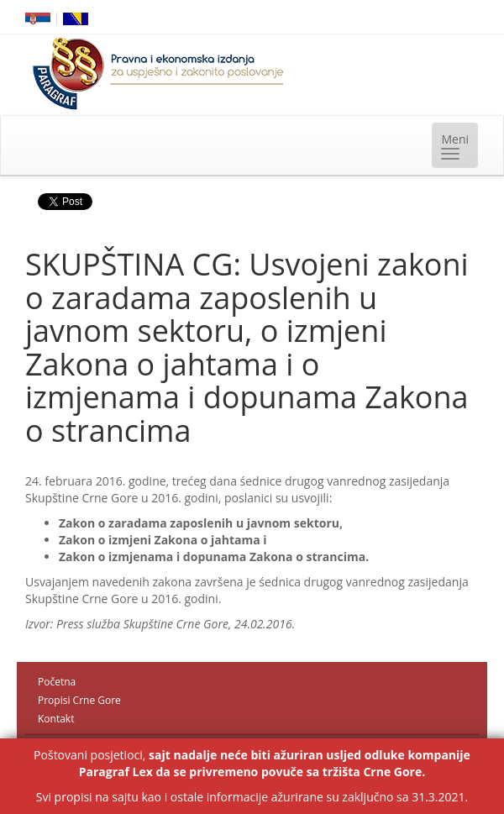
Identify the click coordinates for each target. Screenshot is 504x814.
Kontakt (56, 719)
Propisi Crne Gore (79, 700)
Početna (57, 682)
